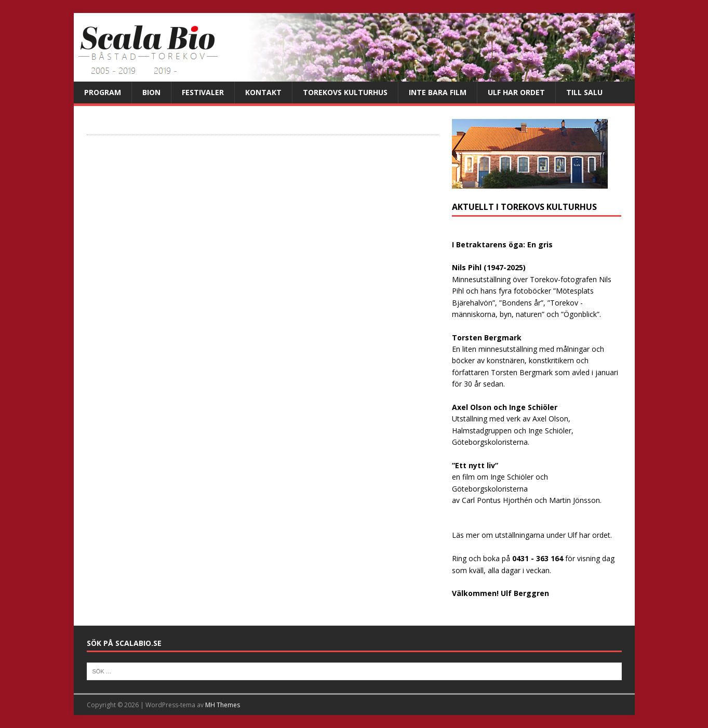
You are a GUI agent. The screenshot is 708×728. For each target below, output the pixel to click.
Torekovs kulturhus (345, 92)
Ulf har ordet (516, 92)
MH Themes (223, 705)
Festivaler (203, 92)
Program (103, 92)
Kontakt (263, 92)
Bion (151, 92)
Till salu (584, 92)
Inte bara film (438, 92)
